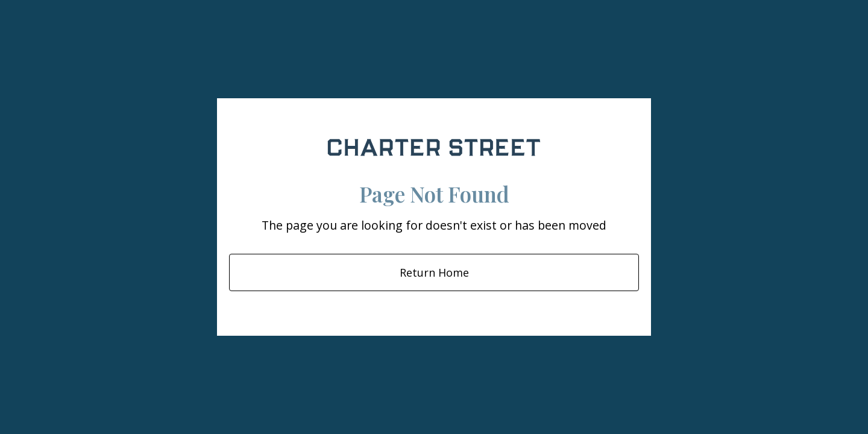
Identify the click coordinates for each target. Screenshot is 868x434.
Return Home (434, 272)
